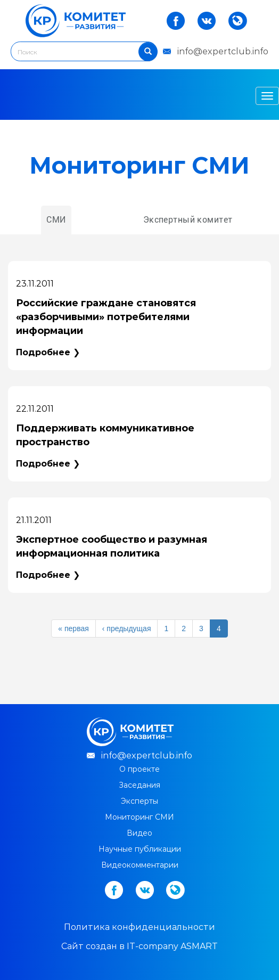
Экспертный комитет (188, 220)
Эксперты (139, 801)
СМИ (56, 220)
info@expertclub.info (223, 51)
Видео (139, 833)
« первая (73, 628)
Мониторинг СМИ (139, 817)
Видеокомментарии (140, 865)
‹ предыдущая (127, 628)
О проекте (139, 769)
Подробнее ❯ (48, 352)
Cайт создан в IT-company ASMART (139, 946)
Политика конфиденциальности (139, 927)
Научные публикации (140, 849)
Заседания (139, 785)
